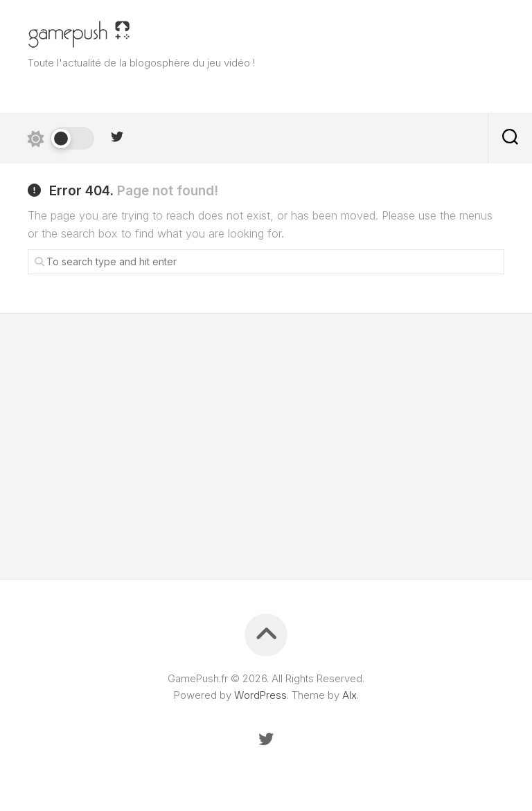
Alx (349, 695)
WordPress (260, 695)
